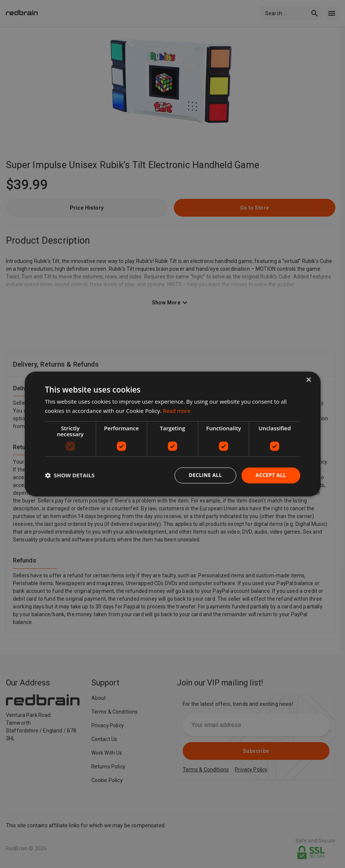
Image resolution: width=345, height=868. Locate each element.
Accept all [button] (270, 475)
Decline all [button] (204, 475)
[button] (70, 475)
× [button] (309, 380)
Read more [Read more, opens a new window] (177, 411)
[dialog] (173, 434)
